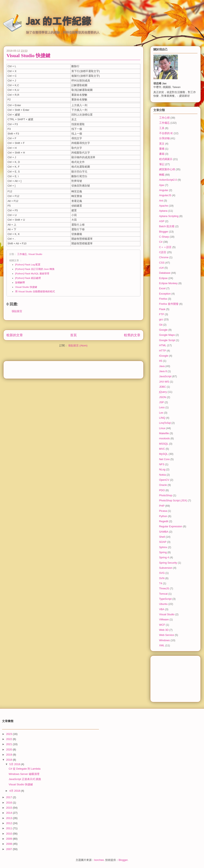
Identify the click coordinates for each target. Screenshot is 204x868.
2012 (9, 823)
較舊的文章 (132, 335)
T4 (161, 583)
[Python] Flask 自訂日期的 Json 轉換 (35, 269)
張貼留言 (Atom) (78, 346)
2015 (9, 808)
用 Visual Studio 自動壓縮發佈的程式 (35, 291)
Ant (161, 201)
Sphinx (163, 547)
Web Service (167, 635)
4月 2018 (15, 791)
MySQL (164, 454)
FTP (162, 314)
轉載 (162, 175)
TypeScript (165, 599)
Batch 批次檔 (167, 226)
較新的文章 (15, 335)
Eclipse (163, 278)
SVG (162, 573)
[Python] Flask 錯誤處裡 (28, 278)
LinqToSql (165, 423)
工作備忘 (22, 254)
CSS (162, 263)
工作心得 (164, 118)
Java (162, 366)
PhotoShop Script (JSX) (173, 500)
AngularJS (165, 195)
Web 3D (164, 630)
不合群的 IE (166, 133)
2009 (9, 839)
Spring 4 (164, 557)
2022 (9, 739)
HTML (163, 345)
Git (161, 325)
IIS (161, 361)
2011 (9, 828)
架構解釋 (20, 282)
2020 (9, 749)
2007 (9, 849)
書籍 (162, 154)
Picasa (163, 511)
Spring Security (168, 563)
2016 (9, 803)
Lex (161, 413)
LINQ (162, 418)
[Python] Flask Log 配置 (28, 264)
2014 (9, 813)
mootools (165, 438)
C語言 (163, 252)
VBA (162, 609)
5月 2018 (15, 764)
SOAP (163, 542)
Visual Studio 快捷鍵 (28, 56)
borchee (99, 860)
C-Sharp (164, 237)
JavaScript (165, 376)
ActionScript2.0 (168, 180)
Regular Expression (171, 526)
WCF (162, 625)
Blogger (164, 232)
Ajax (162, 185)
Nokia (162, 475)
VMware (164, 619)
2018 (9, 760)
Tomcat (163, 594)
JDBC (163, 387)
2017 (9, 797)
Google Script (167, 340)
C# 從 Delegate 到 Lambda (24, 769)
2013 (9, 818)
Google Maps (167, 335)
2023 (9, 734)
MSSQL (164, 444)
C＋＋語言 (165, 247)
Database (165, 273)
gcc (161, 319)
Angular (164, 190)
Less (162, 407)
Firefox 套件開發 (169, 304)
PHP (162, 506)
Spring (163, 552)
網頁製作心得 (167, 169)
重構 (162, 149)
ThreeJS (164, 588)
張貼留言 (17, 311)
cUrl (161, 268)
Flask (162, 309)
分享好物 (164, 138)
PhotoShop (166, 495)
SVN (162, 578)
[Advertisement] (73, 368)
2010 (9, 834)
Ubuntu (163, 604)
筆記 (162, 164)
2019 (9, 755)
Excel (162, 288)
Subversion (166, 568)
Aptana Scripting (169, 216)
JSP (162, 402)
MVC (162, 449)
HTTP (163, 351)
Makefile (164, 433)
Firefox (163, 299)
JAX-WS (164, 382)
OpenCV (164, 480)
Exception (165, 294)
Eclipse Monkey (168, 283)
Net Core (164, 459)
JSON (163, 397)
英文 (162, 144)
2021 (9, 744)
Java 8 (163, 371)
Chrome (164, 257)
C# (161, 242)
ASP (162, 221)
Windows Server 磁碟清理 (24, 774)
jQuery (163, 392)
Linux (162, 428)
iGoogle (164, 356)
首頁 (73, 335)
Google (163, 330)
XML (162, 645)
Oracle (163, 485)
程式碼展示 (166, 159)
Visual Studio (35, 254)
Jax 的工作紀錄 (58, 21)
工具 (162, 128)
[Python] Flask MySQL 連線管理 (32, 273)
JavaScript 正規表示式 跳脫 (25, 779)
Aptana (163, 211)
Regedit (164, 521)
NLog (162, 469)
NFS (162, 464)
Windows (165, 640)
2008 (9, 844)
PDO (162, 490)
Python (163, 516)
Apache (164, 206)
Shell (162, 537)
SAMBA (164, 532)
